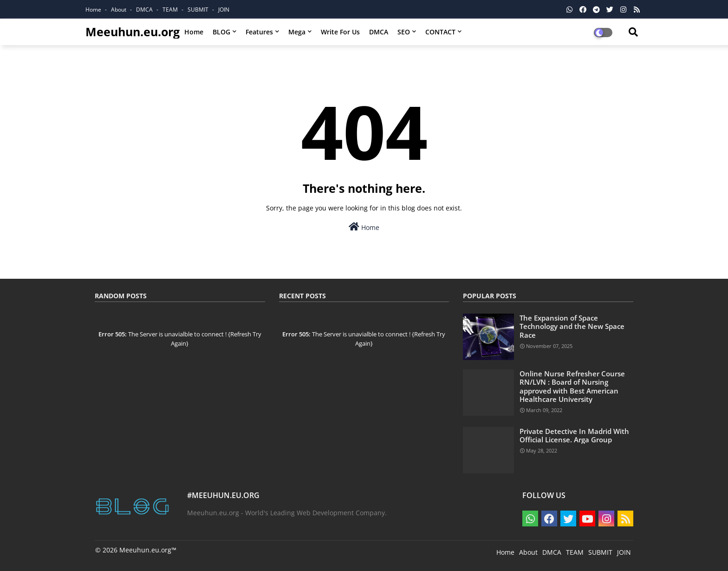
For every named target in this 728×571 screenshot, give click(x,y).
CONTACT (440, 32)
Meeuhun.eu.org (133, 32)
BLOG (221, 32)
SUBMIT (199, 10)
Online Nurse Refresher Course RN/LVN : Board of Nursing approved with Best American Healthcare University (572, 386)
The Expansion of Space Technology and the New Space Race (572, 326)
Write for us (340, 32)
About (119, 10)
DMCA (145, 10)
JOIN (224, 10)
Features (259, 32)
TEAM (171, 10)
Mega (297, 32)
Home (94, 10)
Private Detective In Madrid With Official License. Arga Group (574, 435)
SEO (404, 32)
